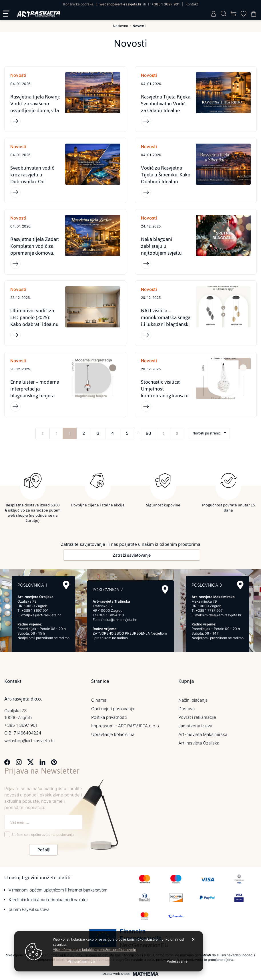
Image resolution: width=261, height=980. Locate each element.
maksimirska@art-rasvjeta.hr (218, 616)
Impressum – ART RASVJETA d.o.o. (126, 727)
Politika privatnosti (109, 719)
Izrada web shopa (116, 975)
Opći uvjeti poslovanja (113, 710)
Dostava (187, 710)
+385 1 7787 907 (209, 612)
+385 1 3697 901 (166, 4)
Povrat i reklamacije (197, 719)
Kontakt (192, 4)
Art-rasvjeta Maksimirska (203, 736)
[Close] (81, 961)
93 (149, 435)
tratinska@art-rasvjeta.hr (116, 621)
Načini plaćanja (193, 702)
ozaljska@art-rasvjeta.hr (41, 616)
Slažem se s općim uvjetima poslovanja (43, 836)
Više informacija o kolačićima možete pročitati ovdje (94, 950)
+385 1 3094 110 (110, 616)
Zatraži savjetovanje (132, 557)
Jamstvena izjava (195, 727)
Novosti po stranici (207, 435)
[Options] (177, 961)
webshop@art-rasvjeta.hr (120, 4)
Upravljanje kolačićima (113, 736)
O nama (99, 702)
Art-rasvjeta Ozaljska (199, 744)
